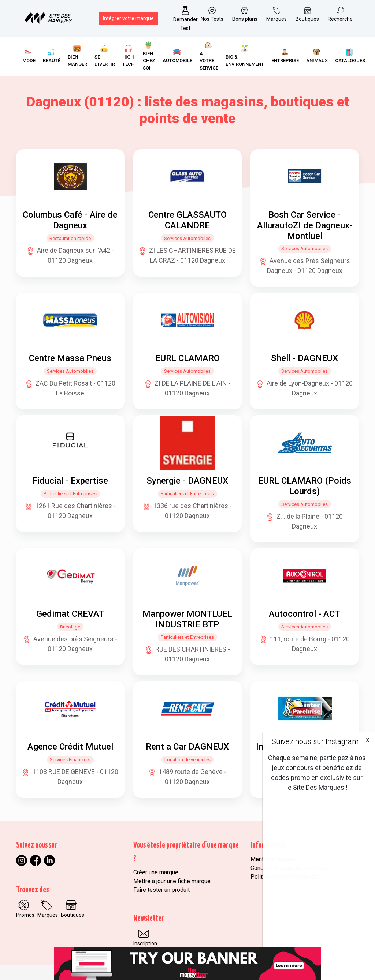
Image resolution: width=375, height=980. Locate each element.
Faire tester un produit (161, 890)
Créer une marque (156, 872)
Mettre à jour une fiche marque (172, 881)
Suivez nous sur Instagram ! (317, 741)
